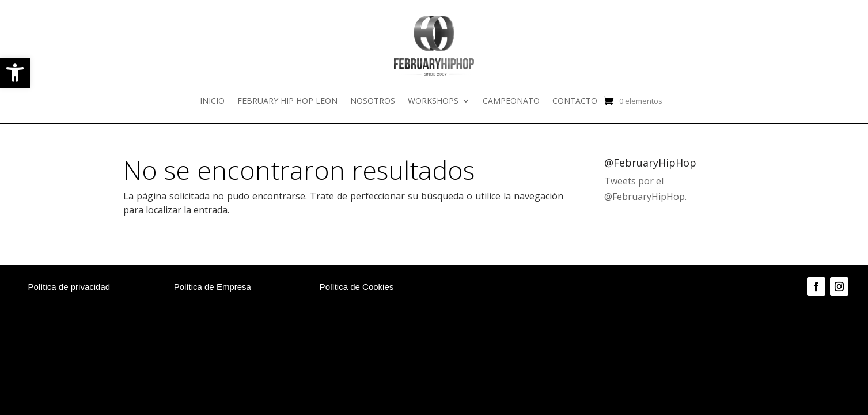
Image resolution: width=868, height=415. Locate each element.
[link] (15, 73)
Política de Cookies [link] (357, 287)
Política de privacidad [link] (69, 287)
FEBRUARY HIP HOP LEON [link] (287, 101)
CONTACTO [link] (575, 101)
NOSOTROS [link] (373, 101)
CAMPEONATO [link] (511, 101)
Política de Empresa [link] (213, 287)
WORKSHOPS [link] (433, 101)
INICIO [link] (212, 101)
